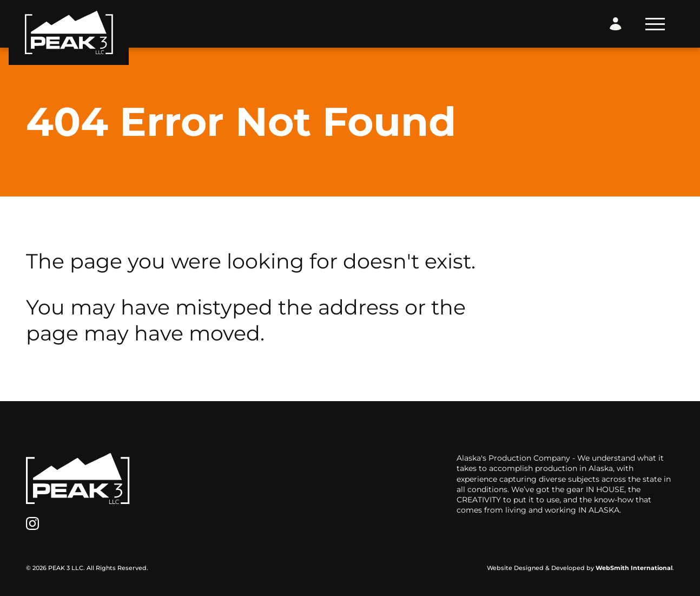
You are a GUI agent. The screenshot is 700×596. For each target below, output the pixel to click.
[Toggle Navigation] (655, 24)
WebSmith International (634, 568)
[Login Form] (616, 24)
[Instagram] (32, 523)
